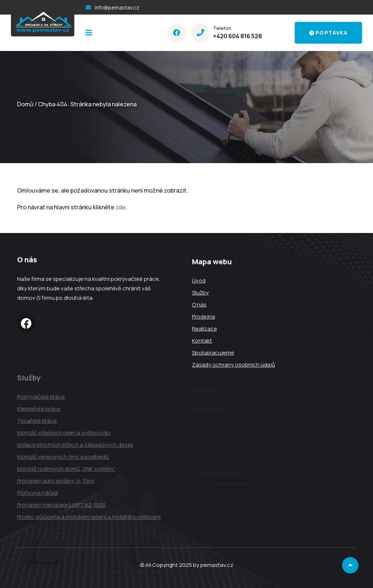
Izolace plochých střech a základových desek (75, 447)
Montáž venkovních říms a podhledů (63, 459)
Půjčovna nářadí (38, 495)
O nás (199, 305)
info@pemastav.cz (117, 7)
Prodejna (203, 317)
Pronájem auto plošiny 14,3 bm (56, 483)
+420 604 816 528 (237, 36)
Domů (25, 104)
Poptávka (328, 33)
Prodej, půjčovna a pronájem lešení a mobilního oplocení (89, 519)
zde (121, 207)
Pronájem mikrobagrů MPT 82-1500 (61, 507)
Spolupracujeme (213, 353)
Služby (200, 293)
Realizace (205, 329)
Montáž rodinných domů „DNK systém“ (66, 471)
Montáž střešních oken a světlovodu (64, 435)
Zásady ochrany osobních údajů (233, 365)
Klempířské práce (39, 411)
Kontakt (202, 341)
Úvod (199, 281)
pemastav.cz (217, 565)
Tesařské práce (37, 423)
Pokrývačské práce (41, 399)
